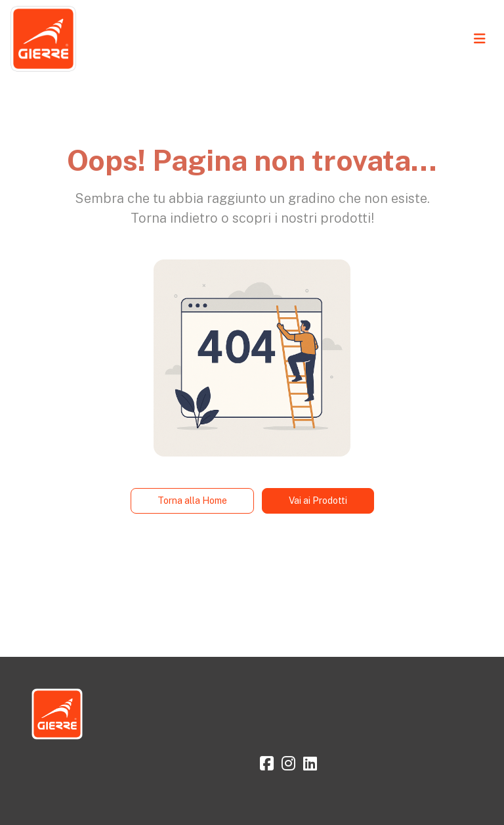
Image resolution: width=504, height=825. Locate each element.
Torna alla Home (192, 501)
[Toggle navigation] (480, 39)
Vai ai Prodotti (318, 501)
